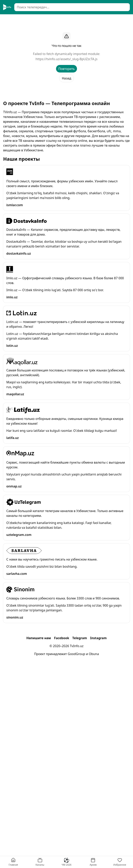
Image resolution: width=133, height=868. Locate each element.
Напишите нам (39, 638)
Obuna (94, 654)
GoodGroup (76, 654)
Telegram (80, 638)
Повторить (67, 69)
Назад (66, 78)
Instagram (98, 638)
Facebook (62, 638)
